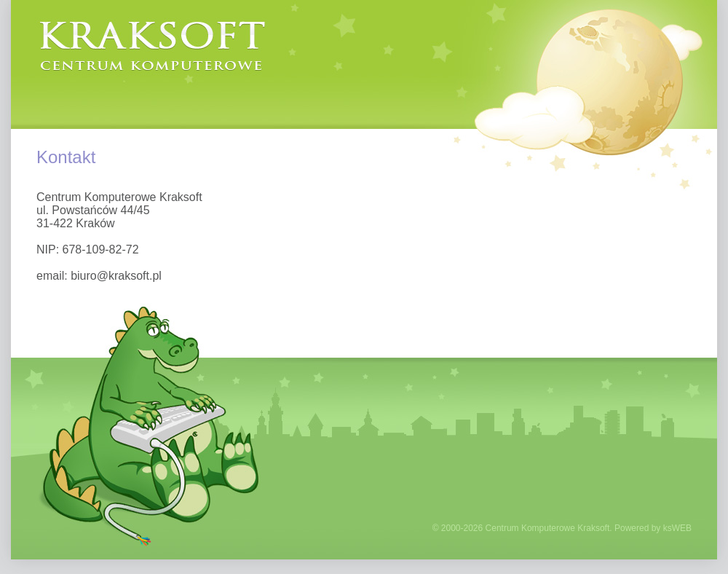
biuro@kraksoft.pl (116, 276)
